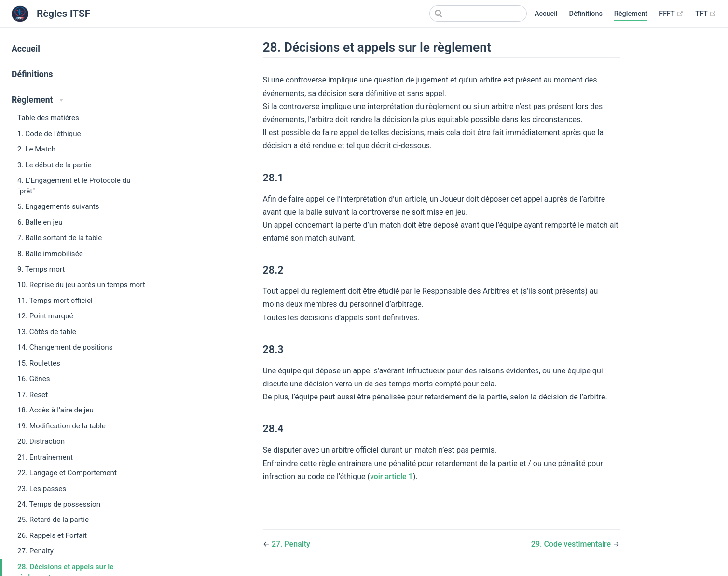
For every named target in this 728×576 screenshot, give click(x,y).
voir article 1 (391, 476)
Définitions (586, 14)
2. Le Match (36, 149)
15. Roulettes (39, 363)
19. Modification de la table (62, 426)
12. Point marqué (45, 316)
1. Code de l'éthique (49, 134)
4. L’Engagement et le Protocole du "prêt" (74, 185)
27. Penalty (35, 551)
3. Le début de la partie (55, 165)
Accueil (546, 14)
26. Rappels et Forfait (52, 535)
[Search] (478, 14)
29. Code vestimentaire (572, 544)
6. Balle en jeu (40, 222)
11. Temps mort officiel (55, 301)
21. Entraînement (45, 457)
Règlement (631, 14)
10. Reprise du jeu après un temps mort (81, 285)
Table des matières (48, 118)
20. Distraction (41, 441)
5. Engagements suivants (58, 206)
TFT (706, 14)
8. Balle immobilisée (50, 254)
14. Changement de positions (65, 347)
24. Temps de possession (59, 504)
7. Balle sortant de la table (60, 238)
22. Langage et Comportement (67, 473)
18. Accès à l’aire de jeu (55, 410)
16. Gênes (34, 379)
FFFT (671, 14)
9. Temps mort (41, 269)
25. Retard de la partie (53, 520)
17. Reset (33, 395)
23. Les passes (42, 489)
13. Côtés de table (47, 332)
